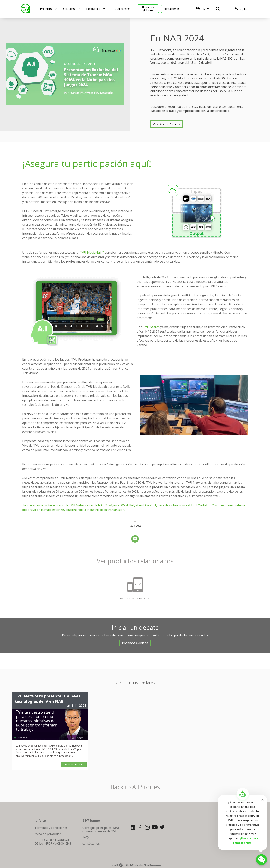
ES (203, 9)
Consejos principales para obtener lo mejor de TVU (101, 829)
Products (46, 9)
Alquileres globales (148, 9)
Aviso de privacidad (48, 834)
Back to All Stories (135, 787)
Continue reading (74, 764)
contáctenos (172, 9)
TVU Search (151, 327)
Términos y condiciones (51, 828)
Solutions (69, 9)
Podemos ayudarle (135, 643)
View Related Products (167, 124)
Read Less (135, 526)
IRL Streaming (121, 9)
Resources (93, 9)
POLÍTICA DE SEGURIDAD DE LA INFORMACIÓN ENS (53, 842)
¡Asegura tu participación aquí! (87, 163)
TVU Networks (136, 865)
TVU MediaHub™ (92, 252)
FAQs (86, 837)
